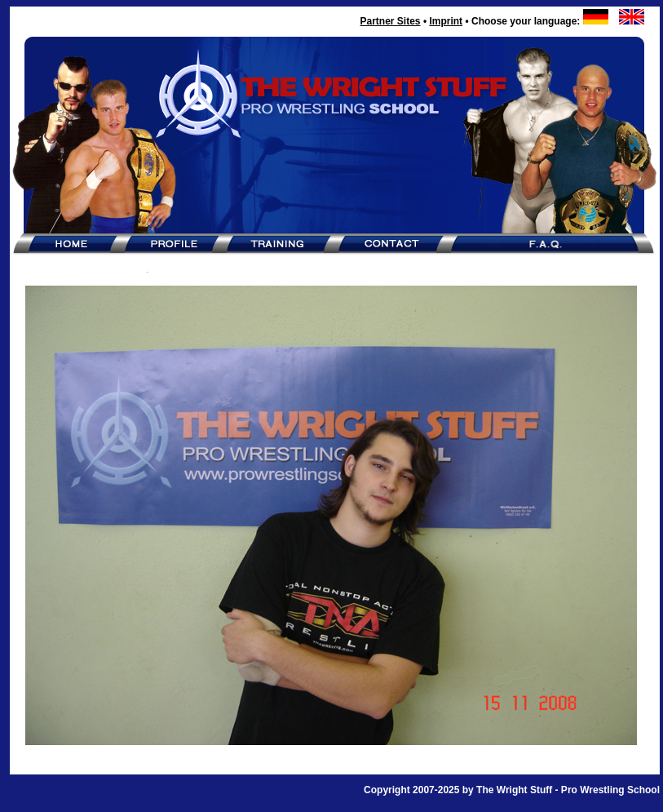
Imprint (446, 21)
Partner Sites (390, 21)
